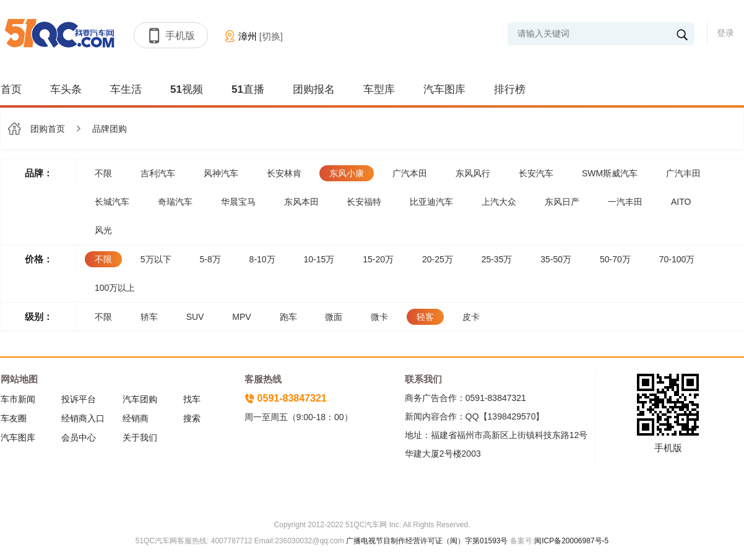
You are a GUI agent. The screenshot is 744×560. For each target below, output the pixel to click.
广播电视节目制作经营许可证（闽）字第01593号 (427, 541)
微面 (334, 317)
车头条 (66, 89)
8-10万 (262, 259)
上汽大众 (499, 202)
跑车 (288, 317)
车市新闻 (18, 399)
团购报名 (314, 89)
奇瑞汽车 (175, 202)
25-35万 (497, 259)
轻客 (425, 317)
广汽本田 (410, 173)
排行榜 (510, 89)
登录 (725, 33)
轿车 (149, 317)
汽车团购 (140, 399)
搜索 (192, 418)
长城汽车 (112, 202)
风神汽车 (221, 173)
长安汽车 (536, 173)
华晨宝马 (238, 202)
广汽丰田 (683, 173)
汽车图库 (444, 89)
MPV (241, 317)
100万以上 (115, 288)
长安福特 (364, 202)
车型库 (379, 89)
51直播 (248, 89)
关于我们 (140, 437)
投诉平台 (79, 399)
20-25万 (438, 259)
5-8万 (210, 259)
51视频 (187, 89)
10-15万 (319, 259)
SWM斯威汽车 (610, 173)
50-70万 (615, 259)
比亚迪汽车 (431, 202)
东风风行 (473, 173)
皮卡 (471, 317)
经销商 (136, 418)
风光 (103, 230)
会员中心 (79, 437)
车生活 (126, 89)
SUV (195, 317)
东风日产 (562, 202)
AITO (681, 202)
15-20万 (378, 259)
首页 (11, 89)
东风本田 (301, 202)
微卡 (379, 317)
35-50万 (556, 259)
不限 (103, 173)
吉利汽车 (158, 173)
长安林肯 (284, 173)
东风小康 (347, 173)
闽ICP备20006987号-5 (571, 541)
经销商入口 (83, 418)
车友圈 (14, 418)
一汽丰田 (625, 202)
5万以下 (156, 259)
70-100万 (677, 259)
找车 (192, 399)
